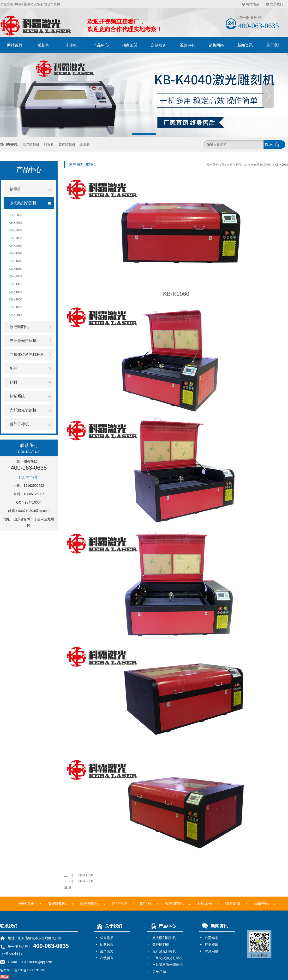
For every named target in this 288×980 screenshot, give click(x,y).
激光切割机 (174, 904)
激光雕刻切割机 (261, 165)
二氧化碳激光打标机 (168, 958)
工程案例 (204, 904)
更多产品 (159, 971)
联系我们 (276, 4)
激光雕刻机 (31, 144)
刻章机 (85, 144)
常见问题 (211, 951)
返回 (68, 887)
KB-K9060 (281, 165)
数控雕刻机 (67, 144)
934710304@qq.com (34, 511)
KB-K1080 (85, 875)
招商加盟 (130, 45)
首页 (230, 165)
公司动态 (211, 938)
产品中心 (101, 45)
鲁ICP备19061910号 (29, 970)
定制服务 (159, 45)
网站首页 (15, 45)
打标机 (72, 45)
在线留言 (107, 958)
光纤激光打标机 (164, 951)
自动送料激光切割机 (168, 965)
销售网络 (216, 45)
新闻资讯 (245, 45)
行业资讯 (211, 945)
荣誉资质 (107, 938)
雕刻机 (43, 45)
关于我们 (108, 926)
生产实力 (107, 951)
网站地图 (252, 4)
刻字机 (146, 904)
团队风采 (107, 945)
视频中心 (187, 45)
